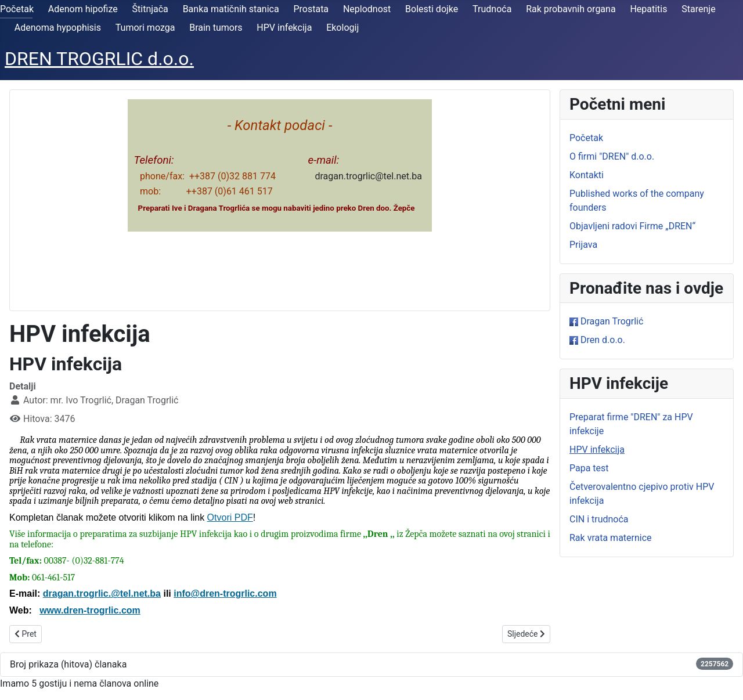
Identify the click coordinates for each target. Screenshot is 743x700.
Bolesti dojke (432, 9)
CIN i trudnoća (599, 519)
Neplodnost (367, 9)
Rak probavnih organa (571, 9)
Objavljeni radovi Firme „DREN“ (632, 226)
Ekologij (342, 28)
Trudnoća (492, 9)
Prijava (583, 245)
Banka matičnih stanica (231, 9)
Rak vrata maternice (611, 538)
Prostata (311, 9)
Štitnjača (150, 9)
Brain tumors (216, 28)
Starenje (698, 9)
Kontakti (587, 175)
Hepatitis (648, 9)
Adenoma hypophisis (58, 28)
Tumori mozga (145, 28)
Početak (17, 9)
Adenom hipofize (83, 9)
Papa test (589, 468)
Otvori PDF (230, 517)
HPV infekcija (284, 28)
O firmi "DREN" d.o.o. (612, 156)
